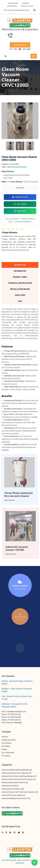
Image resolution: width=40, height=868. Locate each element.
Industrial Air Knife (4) (10, 786)
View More (8, 500)
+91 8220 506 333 (14, 720)
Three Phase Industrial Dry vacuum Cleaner (17, 494)
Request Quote (20, 197)
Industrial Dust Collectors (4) (13, 789)
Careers (25, 3)
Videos (4, 749)
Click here (18, 723)
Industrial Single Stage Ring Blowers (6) (17, 770)
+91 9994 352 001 (14, 714)
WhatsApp (20, 211)
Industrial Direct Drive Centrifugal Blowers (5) (19, 776)
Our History (13, 3)
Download (20, 188)
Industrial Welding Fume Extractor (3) (16, 798)
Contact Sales (27, 6)
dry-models (14, 164)
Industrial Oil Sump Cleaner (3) (13, 795)
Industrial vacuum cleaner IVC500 (18, 548)
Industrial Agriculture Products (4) (15, 782)
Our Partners (7, 743)
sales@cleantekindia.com (16, 712)
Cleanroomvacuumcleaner (17, 167)
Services (5, 737)
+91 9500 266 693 (14, 717)
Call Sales (20, 204)
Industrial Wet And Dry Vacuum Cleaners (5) (19, 779)
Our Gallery (6, 746)
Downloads (12, 6)
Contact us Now (20, 45)
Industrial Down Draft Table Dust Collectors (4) (20, 792)
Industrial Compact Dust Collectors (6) (16, 773)
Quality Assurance (9, 740)
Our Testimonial (8, 753)
